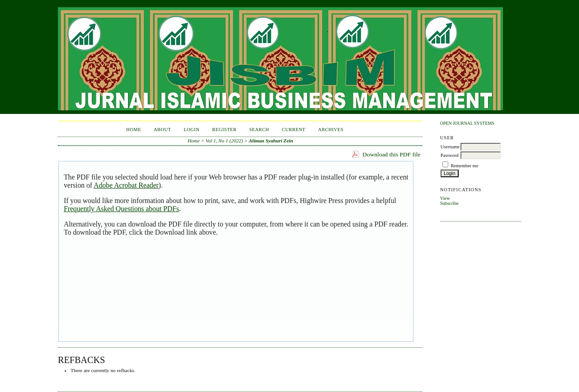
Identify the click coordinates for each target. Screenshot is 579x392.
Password (450, 155)
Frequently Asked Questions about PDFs (121, 209)
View (445, 198)
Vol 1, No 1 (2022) (224, 141)
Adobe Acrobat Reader (126, 185)
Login (192, 130)
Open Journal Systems (467, 123)
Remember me (464, 166)
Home (134, 130)
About (162, 130)
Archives (331, 130)
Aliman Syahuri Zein (271, 141)
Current (294, 130)
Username (450, 147)
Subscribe (449, 203)
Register (224, 130)
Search (259, 130)
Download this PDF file (391, 154)
